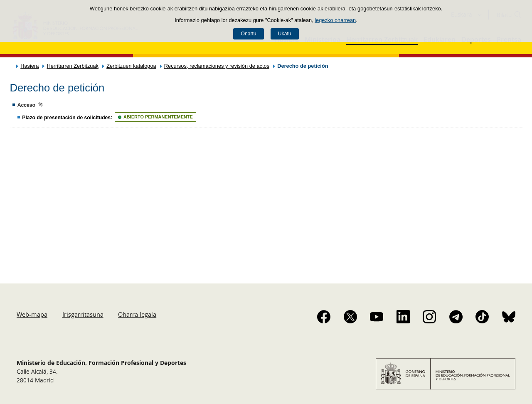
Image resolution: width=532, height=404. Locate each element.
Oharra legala (137, 314)
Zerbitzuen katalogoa (131, 66)
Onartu (248, 34)
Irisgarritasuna (83, 314)
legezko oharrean (335, 20)
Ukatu (285, 34)
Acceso (26, 105)
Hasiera (30, 66)
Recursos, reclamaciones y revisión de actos (217, 66)
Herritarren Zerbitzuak (72, 66)
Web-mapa (32, 314)
